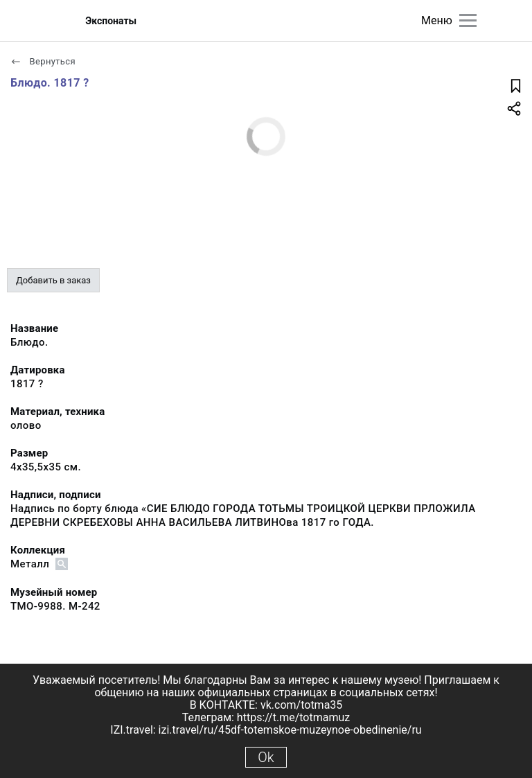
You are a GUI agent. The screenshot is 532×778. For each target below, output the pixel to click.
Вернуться (43, 61)
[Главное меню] (468, 20)
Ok (266, 757)
